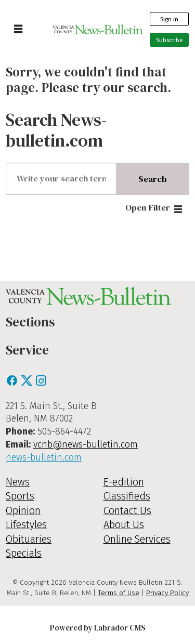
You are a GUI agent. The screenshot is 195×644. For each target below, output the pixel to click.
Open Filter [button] (148, 208)
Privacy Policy (167, 593)
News (18, 482)
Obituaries (29, 539)
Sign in (169, 19)
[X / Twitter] (28, 384)
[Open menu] (18, 30)
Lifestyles (26, 525)
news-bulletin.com (44, 457)
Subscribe (170, 40)
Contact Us (127, 511)
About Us (124, 525)
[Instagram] (41, 384)
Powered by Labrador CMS (98, 628)
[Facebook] (13, 384)
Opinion (23, 511)
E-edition (124, 482)
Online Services (137, 539)
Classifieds (127, 496)
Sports (20, 496)
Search (152, 179)
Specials (24, 553)
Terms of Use (119, 593)
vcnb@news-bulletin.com (86, 444)
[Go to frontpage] (97, 29)
